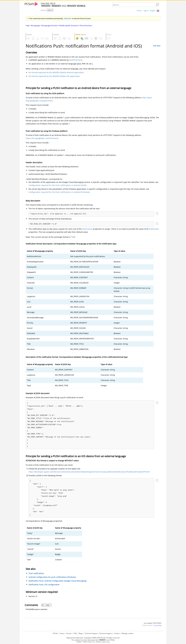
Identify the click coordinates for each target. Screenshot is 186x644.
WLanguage (35, 25)
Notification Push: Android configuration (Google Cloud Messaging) (57, 581)
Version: (44, 10)
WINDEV (98, 642)
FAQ (75, 633)
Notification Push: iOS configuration (44, 585)
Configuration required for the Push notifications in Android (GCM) (57, 185)
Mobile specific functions (69, 25)
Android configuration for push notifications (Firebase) (52, 577)
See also (157, 46)
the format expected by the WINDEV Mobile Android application (56, 72)
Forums (69, 633)
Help (28, 25)
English (153, 11)
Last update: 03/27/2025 (153, 623)
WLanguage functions (50, 25)
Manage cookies (127, 633)
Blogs (81, 633)
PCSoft (55, 633)
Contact (117, 633)
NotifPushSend (76, 60)
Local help (158, 625)
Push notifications (36, 573)
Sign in (146, 11)
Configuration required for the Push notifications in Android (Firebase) (59, 192)
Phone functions (86, 25)
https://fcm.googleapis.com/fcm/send (42, 138)
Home (139, 11)
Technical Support (91, 633)
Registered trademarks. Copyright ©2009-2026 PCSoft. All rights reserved (93, 638)
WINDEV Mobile (88, 642)
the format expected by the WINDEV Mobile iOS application (54, 76)
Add (45, 605)
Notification (87, 229)
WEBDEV (79, 642)
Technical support (106, 633)
